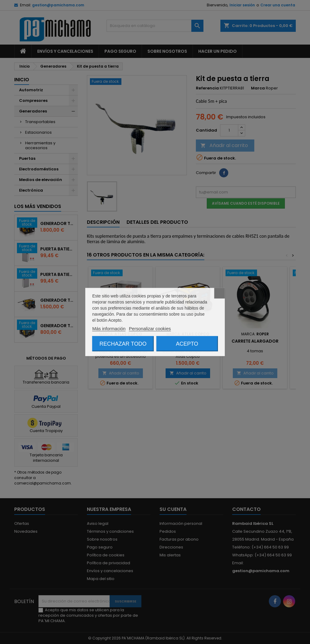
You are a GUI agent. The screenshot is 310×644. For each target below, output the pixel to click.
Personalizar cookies (150, 329)
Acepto (187, 344)
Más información (109, 329)
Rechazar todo (123, 344)
